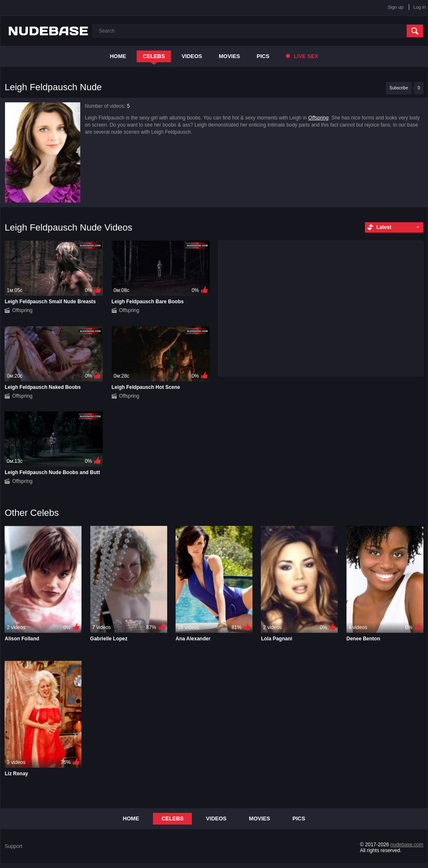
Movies (230, 56)
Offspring (318, 118)
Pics (263, 56)
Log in (420, 7)
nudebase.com (407, 845)
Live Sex (302, 56)
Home (118, 56)
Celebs (154, 56)
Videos (192, 56)
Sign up (396, 7)
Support (13, 846)
